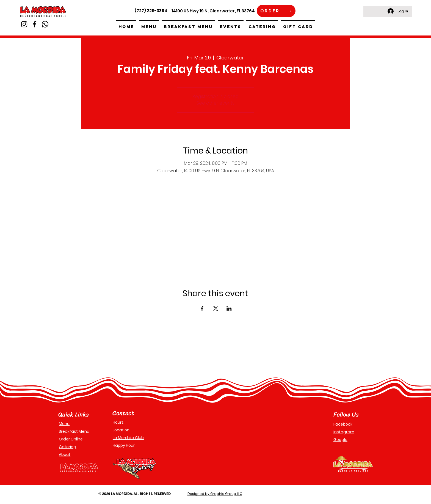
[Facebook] (35, 24)
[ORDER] (276, 11)
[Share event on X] (216, 308)
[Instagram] (24, 24)
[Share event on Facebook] (202, 308)
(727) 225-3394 (151, 11)
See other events (215, 103)
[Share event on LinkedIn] (229, 308)
